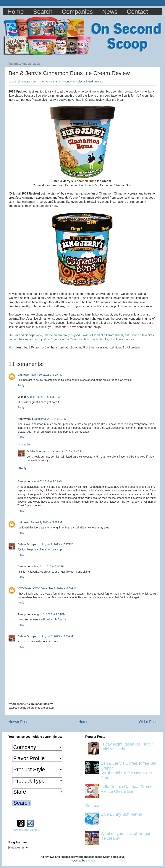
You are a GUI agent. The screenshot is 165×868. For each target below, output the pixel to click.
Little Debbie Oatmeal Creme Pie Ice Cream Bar (127, 789)
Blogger (90, 861)
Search (43, 12)
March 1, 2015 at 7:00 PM (49, 566)
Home (16, 12)
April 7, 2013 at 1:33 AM (48, 481)
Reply (21, 385)
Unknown (24, 375)
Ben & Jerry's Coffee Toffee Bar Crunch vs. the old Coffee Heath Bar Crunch (129, 771)
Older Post (148, 722)
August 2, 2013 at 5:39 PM (46, 522)
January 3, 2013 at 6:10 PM (50, 419)
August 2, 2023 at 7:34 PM (50, 614)
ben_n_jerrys (40, 82)
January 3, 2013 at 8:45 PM (67, 451)
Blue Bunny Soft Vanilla (122, 814)
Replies (26, 445)
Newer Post (18, 722)
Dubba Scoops (36, 451)
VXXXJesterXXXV (29, 588)
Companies (77, 12)
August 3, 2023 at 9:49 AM (57, 636)
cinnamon (56, 82)
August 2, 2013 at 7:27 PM (57, 544)
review (99, 82)
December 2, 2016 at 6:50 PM (58, 588)
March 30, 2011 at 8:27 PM (47, 375)
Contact (137, 12)
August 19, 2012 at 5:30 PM (43, 397)
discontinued (85, 82)
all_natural (24, 82)
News (110, 12)
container (70, 82)
